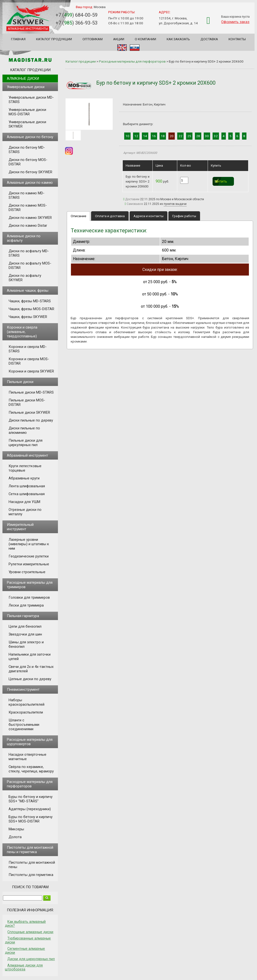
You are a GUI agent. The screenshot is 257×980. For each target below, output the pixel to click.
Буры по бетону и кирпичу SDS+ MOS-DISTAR (31, 819)
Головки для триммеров (29, 597)
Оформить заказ (235, 22)
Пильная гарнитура (23, 616)
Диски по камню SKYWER (30, 218)
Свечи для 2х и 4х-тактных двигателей (31, 669)
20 (172, 136)
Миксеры (16, 829)
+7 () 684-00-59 (76, 15)
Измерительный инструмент (20, 527)
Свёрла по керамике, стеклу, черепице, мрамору (31, 769)
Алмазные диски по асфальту (24, 238)
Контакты (237, 39)
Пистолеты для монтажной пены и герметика (30, 850)
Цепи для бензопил (25, 626)
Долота (15, 837)
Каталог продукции (54, 39)
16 (154, 136)
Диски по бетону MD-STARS (27, 150)
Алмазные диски (23, 79)
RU (135, 48)
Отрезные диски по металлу (25, 512)
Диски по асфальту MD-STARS (29, 253)
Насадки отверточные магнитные (27, 757)
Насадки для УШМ (24, 502)
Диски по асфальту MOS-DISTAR (30, 265)
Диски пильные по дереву (31, 420)
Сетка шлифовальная (27, 494)
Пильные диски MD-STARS (31, 392)
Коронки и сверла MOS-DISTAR (29, 361)
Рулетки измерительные (29, 564)
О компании (145, 39)
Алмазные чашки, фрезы (28, 291)
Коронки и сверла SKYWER (31, 371)
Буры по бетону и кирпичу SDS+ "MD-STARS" (31, 799)
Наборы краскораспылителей (27, 702)
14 (145, 136)
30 (207, 136)
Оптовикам (93, 39)
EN (122, 48)
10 (127, 136)
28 (198, 136)
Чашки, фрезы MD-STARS (30, 301)
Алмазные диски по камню (30, 183)
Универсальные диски (26, 87)
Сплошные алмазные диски (30, 932)
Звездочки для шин (25, 634)
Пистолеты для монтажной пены (32, 865)
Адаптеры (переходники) (30, 809)
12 (136, 136)
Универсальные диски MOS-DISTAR (27, 112)
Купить (222, 182)
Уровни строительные (27, 572)
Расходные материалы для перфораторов (30, 784)
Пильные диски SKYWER (29, 412)
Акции (119, 39)
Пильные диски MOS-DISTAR (27, 402)
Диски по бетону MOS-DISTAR (28, 162)
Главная (18, 39)
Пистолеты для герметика (31, 875)
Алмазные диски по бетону (30, 137)
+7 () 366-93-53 (76, 23)
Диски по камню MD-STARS (27, 195)
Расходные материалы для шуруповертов (30, 742)
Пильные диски (20, 382)
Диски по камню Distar (28, 225)
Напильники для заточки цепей (30, 657)
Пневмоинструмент (23, 689)
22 (180, 136)
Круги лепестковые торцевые (25, 468)
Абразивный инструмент (27, 455)
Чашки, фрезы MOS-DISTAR (31, 309)
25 (189, 136)
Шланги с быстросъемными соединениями (24, 725)
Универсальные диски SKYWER (27, 124)
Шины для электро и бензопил (26, 644)
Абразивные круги (24, 478)
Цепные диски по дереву (30, 679)
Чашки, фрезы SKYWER (28, 317)
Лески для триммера (26, 605)
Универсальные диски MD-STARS (31, 100)
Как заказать (178, 39)
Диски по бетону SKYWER (30, 172)
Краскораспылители (26, 712)
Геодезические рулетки (29, 556)
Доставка (209, 39)
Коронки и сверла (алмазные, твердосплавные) (22, 332)
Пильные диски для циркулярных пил (26, 443)
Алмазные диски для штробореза (24, 967)
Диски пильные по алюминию (24, 430)
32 (216, 136)
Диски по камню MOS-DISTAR (28, 208)
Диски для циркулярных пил (31, 959)
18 (163, 136)
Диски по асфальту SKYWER (25, 278)
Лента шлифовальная (27, 486)
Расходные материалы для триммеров (30, 585)
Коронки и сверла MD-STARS (28, 349)
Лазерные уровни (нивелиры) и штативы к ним (29, 544)
